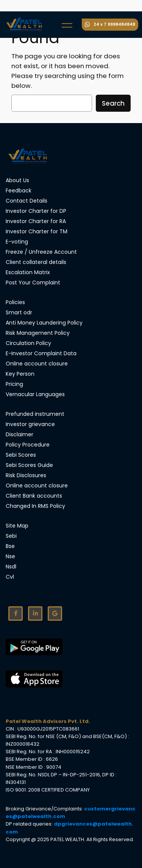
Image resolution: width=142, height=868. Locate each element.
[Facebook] (16, 614)
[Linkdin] (35, 614)
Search (113, 103)
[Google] (55, 614)
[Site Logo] (28, 156)
